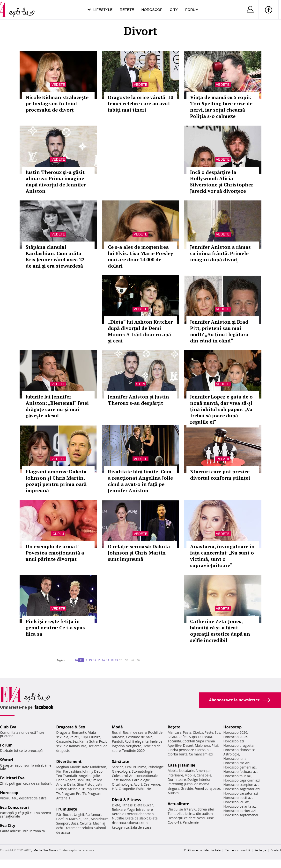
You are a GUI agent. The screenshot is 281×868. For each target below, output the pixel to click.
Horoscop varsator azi (241, 793)
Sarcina (118, 767)
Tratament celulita (78, 828)
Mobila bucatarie (181, 771)
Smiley (97, 780)
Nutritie (118, 818)
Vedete (58, 85)
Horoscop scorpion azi (241, 785)
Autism (173, 793)
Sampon (63, 823)
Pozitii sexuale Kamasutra (82, 744)
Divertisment (69, 761)
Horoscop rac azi (237, 763)
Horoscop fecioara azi (240, 772)
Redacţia (260, 850)
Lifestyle (103, 10)
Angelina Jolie (89, 776)
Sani (86, 819)
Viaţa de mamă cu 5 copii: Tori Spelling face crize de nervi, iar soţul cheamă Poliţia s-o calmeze (221, 107)
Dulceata (205, 737)
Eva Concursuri (14, 807)
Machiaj (75, 819)
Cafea (183, 737)
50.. (139, 660)
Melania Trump (80, 789)
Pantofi (118, 741)
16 (103, 660)
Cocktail (189, 741)
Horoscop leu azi (237, 802)
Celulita (86, 823)
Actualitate (178, 804)
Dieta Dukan (144, 805)
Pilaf (215, 745)
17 (108, 660)
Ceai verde (152, 784)
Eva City (8, 825)
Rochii (68, 815)
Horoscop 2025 (235, 737)
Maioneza (203, 745)
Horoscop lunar (236, 758)
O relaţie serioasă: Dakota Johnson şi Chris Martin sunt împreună (139, 553)
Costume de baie (139, 737)
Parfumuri (93, 815)
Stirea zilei (206, 809)
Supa (193, 737)
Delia (71, 784)
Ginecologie (121, 771)
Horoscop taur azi (237, 776)
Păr (59, 815)
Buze (74, 823)
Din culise (175, 809)
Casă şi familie (181, 765)
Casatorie (64, 741)
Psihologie (156, 767)
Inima (142, 767)
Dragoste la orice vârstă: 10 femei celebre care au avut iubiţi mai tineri (140, 103)
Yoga (131, 809)
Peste (209, 732)
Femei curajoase (207, 788)
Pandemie (191, 822)
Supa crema (205, 741)
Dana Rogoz (66, 780)
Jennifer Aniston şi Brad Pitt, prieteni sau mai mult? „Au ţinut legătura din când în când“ (219, 331)
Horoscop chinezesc (239, 750)
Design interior (199, 779)
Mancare (174, 732)
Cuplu (58, 534)
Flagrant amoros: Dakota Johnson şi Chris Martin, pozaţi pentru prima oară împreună (56, 481)
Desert (188, 745)
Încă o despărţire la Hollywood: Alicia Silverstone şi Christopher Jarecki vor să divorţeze (222, 181)
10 (76, 660)
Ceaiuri (130, 767)
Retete (127, 10)
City (174, 10)
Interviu (190, 809)
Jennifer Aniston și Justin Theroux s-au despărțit (138, 400)
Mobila (190, 775)
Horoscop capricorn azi (242, 780)
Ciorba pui (203, 750)
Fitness (127, 805)
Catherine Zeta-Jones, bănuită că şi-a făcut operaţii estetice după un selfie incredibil (220, 631)
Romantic (79, 732)
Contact (276, 850)
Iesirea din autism (199, 814)
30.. (127, 660)
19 (116, 660)
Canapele (204, 775)
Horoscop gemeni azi (240, 767)
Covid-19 (174, 822)
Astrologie (231, 754)
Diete (116, 805)
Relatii (223, 459)
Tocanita (174, 741)
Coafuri (62, 819)
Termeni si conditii (238, 850)
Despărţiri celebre (182, 818)
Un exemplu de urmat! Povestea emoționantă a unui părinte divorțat (55, 553)
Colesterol (120, 776)
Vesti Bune (205, 818)
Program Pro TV (74, 793)
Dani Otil (83, 780)
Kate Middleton (94, 767)
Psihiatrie (144, 789)
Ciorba (198, 732)
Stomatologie (142, 771)
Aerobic (118, 814)
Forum (192, 10)
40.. (133, 660)
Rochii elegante (137, 741)
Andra (61, 784)
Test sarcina (121, 780)
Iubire (96, 737)
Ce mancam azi (201, 754)
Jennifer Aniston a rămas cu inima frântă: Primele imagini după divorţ (220, 253)
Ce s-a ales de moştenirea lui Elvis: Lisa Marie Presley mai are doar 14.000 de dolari (140, 256)
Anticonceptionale (143, 776)
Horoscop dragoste (239, 745)
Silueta (133, 823)
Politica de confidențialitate (202, 850)
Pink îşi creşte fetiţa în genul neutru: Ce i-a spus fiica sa (55, 628)
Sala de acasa (141, 827)
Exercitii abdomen (139, 814)
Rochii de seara (135, 732)
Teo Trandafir (67, 776)
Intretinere (144, 809)
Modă (117, 727)
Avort (138, 784)
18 (112, 660)
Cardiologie (141, 780)
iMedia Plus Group (45, 850)
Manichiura (100, 819)
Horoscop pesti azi (238, 798)
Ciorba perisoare (181, 750)
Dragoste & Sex (71, 727)
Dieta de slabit (137, 818)
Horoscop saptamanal (241, 815)
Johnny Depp (92, 771)
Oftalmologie (122, 784)
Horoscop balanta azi (240, 806)
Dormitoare (177, 779)
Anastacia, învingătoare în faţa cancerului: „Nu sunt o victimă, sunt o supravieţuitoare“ (222, 556)
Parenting (175, 784)
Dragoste (63, 732)
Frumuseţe (67, 809)
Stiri (140, 384)
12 (86, 660)
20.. (121, 660)
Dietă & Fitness (126, 800)
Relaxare (119, 809)
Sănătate (121, 761)
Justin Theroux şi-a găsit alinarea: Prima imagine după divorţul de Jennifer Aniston (56, 181)
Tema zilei (175, 814)
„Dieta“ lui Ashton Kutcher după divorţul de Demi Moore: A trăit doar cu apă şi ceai (140, 331)
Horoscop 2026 (235, 732)
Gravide (187, 788)
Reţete (174, 727)
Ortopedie (127, 789)
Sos (217, 732)
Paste (187, 732)
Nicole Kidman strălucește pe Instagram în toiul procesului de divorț (57, 103)
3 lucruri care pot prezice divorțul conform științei (220, 475)
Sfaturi (7, 760)
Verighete (133, 746)
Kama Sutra (88, 741)
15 (99, 660)
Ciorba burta (177, 754)
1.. (72, 660)
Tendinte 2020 (133, 751)
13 (90, 660)
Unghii (79, 815)
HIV (115, 789)
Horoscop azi (234, 741)
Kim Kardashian (68, 771)
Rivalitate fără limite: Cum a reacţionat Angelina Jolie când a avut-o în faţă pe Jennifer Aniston (140, 481)
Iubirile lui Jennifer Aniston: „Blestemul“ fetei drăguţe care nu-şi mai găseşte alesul (57, 406)
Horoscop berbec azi (240, 811)
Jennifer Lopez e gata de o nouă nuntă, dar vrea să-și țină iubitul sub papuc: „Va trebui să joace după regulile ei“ (221, 409)
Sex (75, 741)
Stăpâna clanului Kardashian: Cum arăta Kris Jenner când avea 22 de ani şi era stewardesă (55, 256)
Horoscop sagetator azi (242, 789)
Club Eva (8, 727)
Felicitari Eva (12, 778)
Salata (172, 737)
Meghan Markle (68, 767)
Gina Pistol (85, 784)
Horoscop (152, 10)
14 (95, 660)
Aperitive (175, 745)
